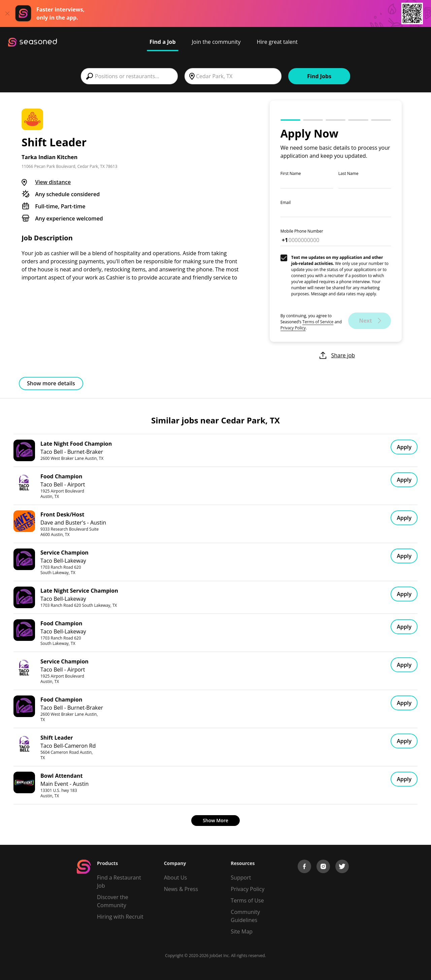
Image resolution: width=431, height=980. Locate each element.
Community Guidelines (245, 916)
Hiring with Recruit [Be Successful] (120, 917)
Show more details (51, 383)
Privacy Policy (293, 328)
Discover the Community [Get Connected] (113, 901)
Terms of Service (318, 322)
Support (241, 878)
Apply (404, 447)
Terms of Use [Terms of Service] (247, 900)
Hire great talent (277, 42)
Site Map (242, 931)
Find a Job (163, 42)
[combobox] (129, 76)
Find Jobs (319, 76)
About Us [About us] (176, 878)
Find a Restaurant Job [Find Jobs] (119, 882)
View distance (53, 182)
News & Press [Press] (181, 889)
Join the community (216, 42)
